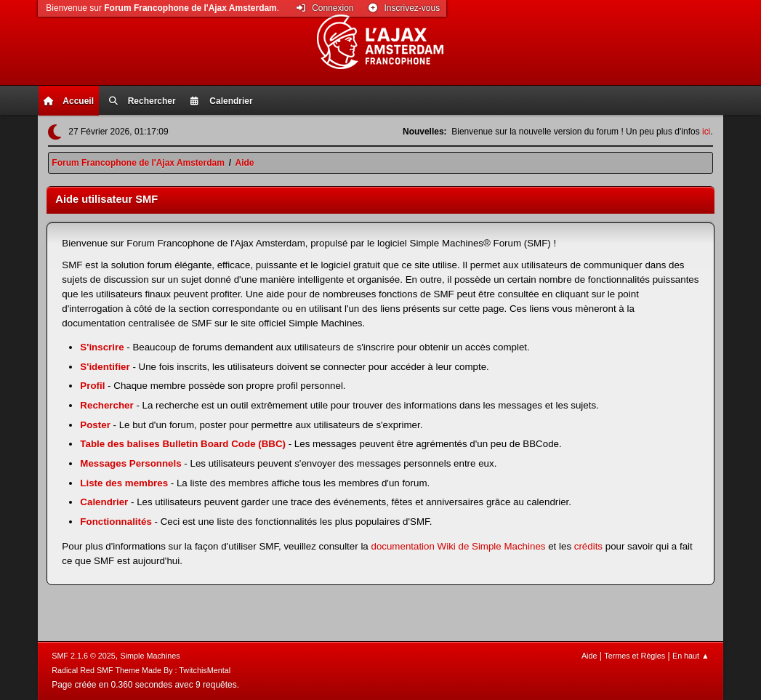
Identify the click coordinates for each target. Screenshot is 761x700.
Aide (589, 656)
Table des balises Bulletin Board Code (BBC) (183, 444)
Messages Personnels (130, 463)
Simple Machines (150, 656)
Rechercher (106, 405)
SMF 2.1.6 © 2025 (84, 656)
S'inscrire (102, 347)
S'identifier (105, 367)
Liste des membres (124, 483)
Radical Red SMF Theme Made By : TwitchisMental (141, 670)
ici (706, 132)
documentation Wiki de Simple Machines (458, 546)
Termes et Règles (635, 656)
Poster (95, 425)
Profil (92, 386)
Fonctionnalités (116, 522)
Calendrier (104, 502)
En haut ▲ (691, 656)
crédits (588, 546)
